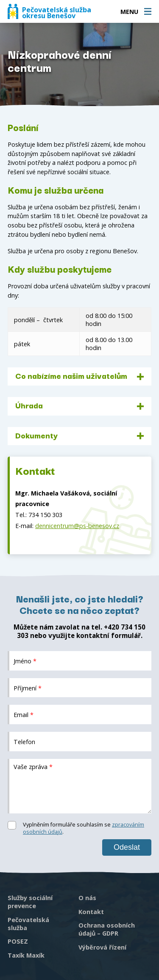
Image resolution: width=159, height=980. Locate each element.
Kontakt (91, 912)
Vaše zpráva (33, 767)
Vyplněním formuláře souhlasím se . (84, 828)
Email (24, 715)
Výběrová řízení (102, 947)
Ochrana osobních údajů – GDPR (107, 929)
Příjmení (28, 688)
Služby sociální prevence (30, 902)
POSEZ (18, 941)
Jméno (25, 661)
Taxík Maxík (26, 955)
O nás (87, 898)
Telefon (24, 741)
